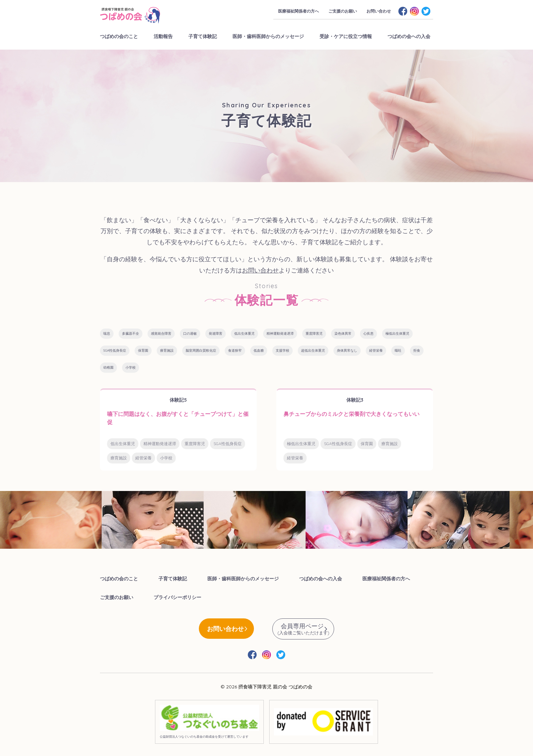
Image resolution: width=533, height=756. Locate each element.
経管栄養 (376, 350)
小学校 (131, 367)
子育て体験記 (203, 36)
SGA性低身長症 (115, 350)
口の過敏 (190, 333)
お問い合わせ (379, 11)
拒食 (417, 350)
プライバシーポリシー (177, 597)
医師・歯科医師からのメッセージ (268, 36)
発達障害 (216, 333)
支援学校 (282, 350)
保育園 (143, 350)
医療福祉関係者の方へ (298, 11)
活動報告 (163, 36)
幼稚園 (108, 367)
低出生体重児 (244, 333)
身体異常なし (347, 350)
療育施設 (167, 350)
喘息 (107, 333)
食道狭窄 (235, 350)
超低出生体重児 (313, 350)
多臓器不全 (131, 333)
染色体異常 (343, 333)
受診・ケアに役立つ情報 (346, 36)
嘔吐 (398, 350)
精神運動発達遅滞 (280, 333)
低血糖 (259, 350)
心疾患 (368, 333)
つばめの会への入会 (409, 36)
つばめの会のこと (119, 36)
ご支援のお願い (343, 11)
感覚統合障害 (161, 333)
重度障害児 (314, 333)
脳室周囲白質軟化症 (201, 350)
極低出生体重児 (397, 333)
